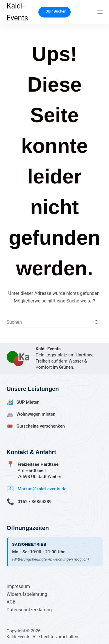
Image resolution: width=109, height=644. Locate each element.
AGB (11, 602)
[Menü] (100, 12)
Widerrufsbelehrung (27, 594)
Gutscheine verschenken (41, 426)
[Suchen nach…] (49, 322)
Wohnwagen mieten (36, 414)
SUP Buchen (56, 11)
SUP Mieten (28, 402)
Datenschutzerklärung (29, 610)
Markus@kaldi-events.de (42, 489)
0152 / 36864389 (35, 502)
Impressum (18, 586)
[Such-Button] (97, 322)
